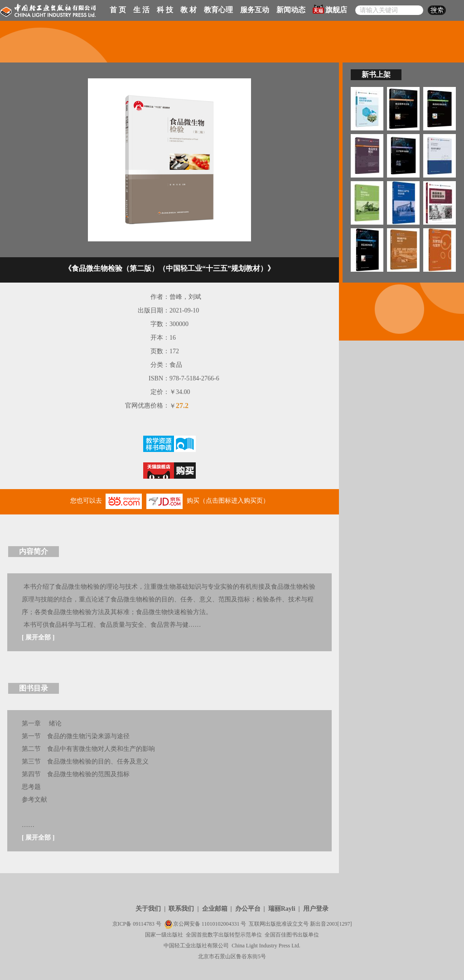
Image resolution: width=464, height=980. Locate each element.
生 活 (141, 10)
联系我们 (181, 909)
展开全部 (38, 637)
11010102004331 (221, 924)
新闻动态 (291, 10)
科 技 (165, 10)
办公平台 (248, 909)
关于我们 (148, 909)
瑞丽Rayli (282, 909)
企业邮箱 (215, 909)
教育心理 (218, 10)
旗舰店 (330, 9)
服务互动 (255, 10)
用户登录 (316, 909)
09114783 (144, 924)
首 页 (118, 10)
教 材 (188, 10)
